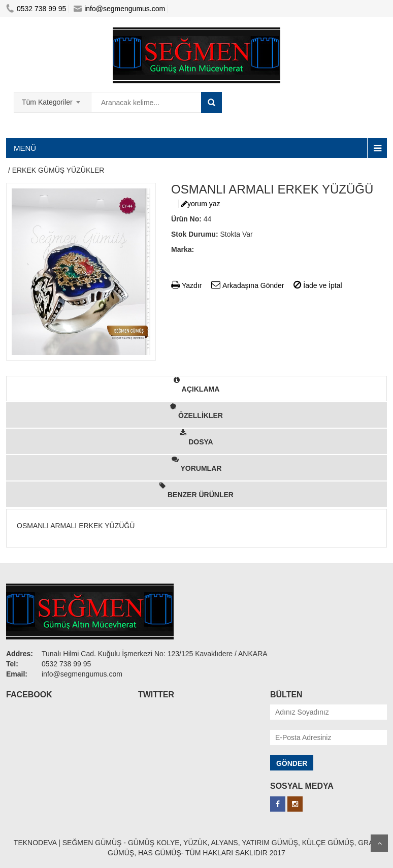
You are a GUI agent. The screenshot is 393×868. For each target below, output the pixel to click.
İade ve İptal (318, 285)
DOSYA (196, 438)
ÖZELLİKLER (196, 411)
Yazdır (186, 285)
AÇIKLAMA (197, 385)
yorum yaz (201, 204)
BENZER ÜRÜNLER (196, 490)
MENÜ (25, 148)
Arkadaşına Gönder (248, 285)
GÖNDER (292, 763)
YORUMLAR (197, 464)
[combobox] (53, 99)
